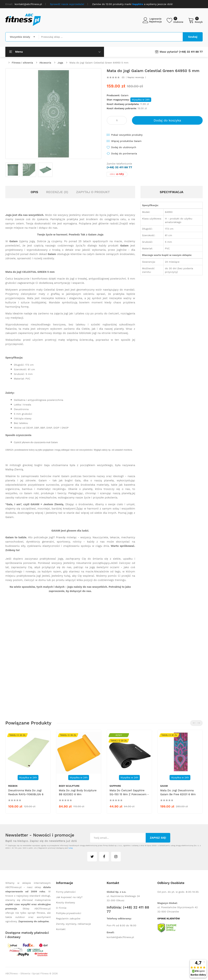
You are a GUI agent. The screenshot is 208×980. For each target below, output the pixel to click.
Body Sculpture (69, 786)
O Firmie (61, 908)
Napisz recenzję (136, 77)
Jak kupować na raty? (69, 897)
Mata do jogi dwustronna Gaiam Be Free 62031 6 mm (178, 792)
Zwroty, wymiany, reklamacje (74, 924)
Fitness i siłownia (22, 63)
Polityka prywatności (69, 913)
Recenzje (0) (57, 192)
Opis (34, 192)
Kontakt (61, 929)
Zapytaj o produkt (93, 192)
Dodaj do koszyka (167, 120)
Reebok (13, 786)
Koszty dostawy (66, 902)
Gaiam (125, 95)
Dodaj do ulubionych (124, 147)
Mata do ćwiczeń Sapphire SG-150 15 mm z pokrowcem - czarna (129, 794)
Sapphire (115, 786)
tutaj (71, 848)
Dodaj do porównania (124, 153)
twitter (92, 857)
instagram (116, 857)
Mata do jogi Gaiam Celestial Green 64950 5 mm (99, 63)
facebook (104, 857)
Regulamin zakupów (68, 918)
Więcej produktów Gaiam (126, 141)
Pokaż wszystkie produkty (127, 135)
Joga (60, 63)
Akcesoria (45, 63)
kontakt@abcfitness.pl (120, 937)
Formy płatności (66, 892)
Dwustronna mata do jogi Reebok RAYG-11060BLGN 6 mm (26, 794)
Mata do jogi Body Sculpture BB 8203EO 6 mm (78, 792)
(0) (123, 77)
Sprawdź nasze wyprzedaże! (67, 4)
